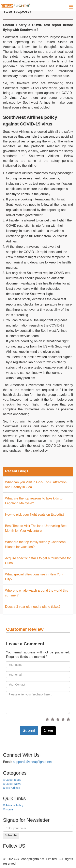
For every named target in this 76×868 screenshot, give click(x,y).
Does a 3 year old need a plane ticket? (33, 607)
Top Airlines (12, 788)
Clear (49, 730)
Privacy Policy (13, 805)
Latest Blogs (12, 780)
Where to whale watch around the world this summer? (36, 593)
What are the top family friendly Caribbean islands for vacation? (35, 544)
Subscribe (11, 835)
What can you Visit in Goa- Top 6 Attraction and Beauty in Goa (36, 485)
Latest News (12, 784)
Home (8, 809)
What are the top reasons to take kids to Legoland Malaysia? (34, 501)
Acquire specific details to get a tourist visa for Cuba (38, 561)
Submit (29, 730)
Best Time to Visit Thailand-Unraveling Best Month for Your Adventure (36, 528)
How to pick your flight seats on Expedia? (35, 515)
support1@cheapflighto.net (32, 762)
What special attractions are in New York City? (34, 577)
